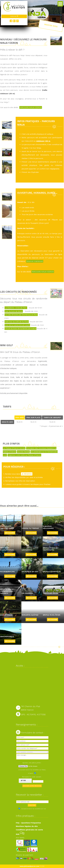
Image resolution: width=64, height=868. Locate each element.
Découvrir (10, 533)
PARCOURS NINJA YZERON (31, 107)
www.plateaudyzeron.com (29, 866)
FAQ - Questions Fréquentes (28, 823)
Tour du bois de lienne (14, 311)
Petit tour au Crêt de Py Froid (17, 322)
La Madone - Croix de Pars (16, 308)
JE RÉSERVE (27, 474)
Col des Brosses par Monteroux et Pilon (21, 315)
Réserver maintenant (35, 261)
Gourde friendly (23, 452)
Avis (20, 834)
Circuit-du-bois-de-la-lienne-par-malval (21, 329)
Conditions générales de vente (29, 830)
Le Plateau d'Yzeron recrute (14, 448)
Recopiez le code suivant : (32, 777)
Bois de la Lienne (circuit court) (17, 325)
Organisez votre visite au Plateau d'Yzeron (24, 455)
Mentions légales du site (27, 826)
